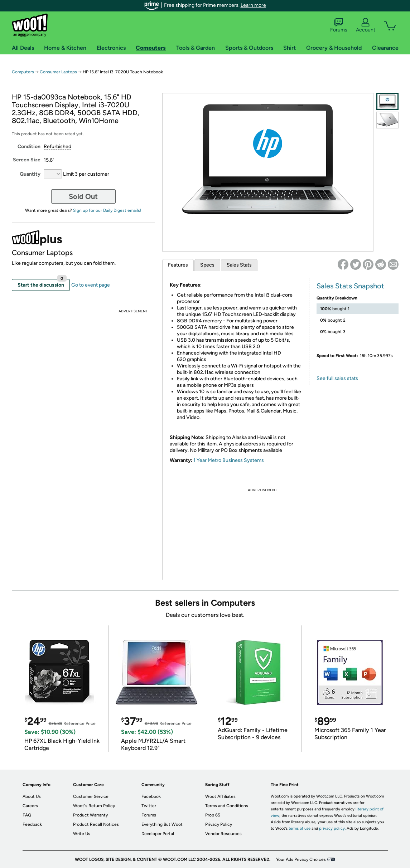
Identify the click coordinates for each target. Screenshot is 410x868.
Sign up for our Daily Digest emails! (107, 210)
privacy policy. (332, 828)
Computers (23, 72)
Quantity (30, 174)
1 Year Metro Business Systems (229, 460)
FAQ (27, 815)
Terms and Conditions (227, 806)
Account (366, 25)
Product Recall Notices (96, 824)
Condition (29, 147)
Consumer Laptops (58, 72)
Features (178, 265)
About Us (32, 796)
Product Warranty (90, 815)
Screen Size (27, 160)
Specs (207, 265)
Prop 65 (213, 815)
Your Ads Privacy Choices (301, 859)
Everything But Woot (162, 824)
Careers (30, 806)
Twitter (149, 806)
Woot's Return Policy (94, 806)
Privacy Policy (219, 824)
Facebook (151, 796)
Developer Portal (158, 834)
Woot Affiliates (220, 796)
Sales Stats (239, 265)
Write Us (82, 834)
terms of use (300, 828)
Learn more (253, 5)
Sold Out (83, 196)
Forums (339, 25)
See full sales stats (337, 378)
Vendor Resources (223, 834)
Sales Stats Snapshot (350, 286)
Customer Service (91, 796)
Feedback (32, 824)
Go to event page (91, 285)
